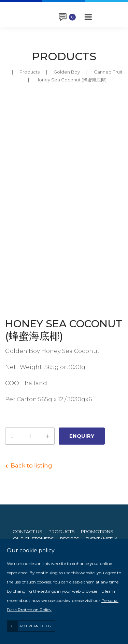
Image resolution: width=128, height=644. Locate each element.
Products (30, 72)
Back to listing (31, 465)
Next (118, 284)
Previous (10, 284)
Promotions (97, 532)
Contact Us (27, 532)
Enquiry (72, 17)
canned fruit (108, 72)
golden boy (67, 72)
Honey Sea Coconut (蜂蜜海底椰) (71, 80)
